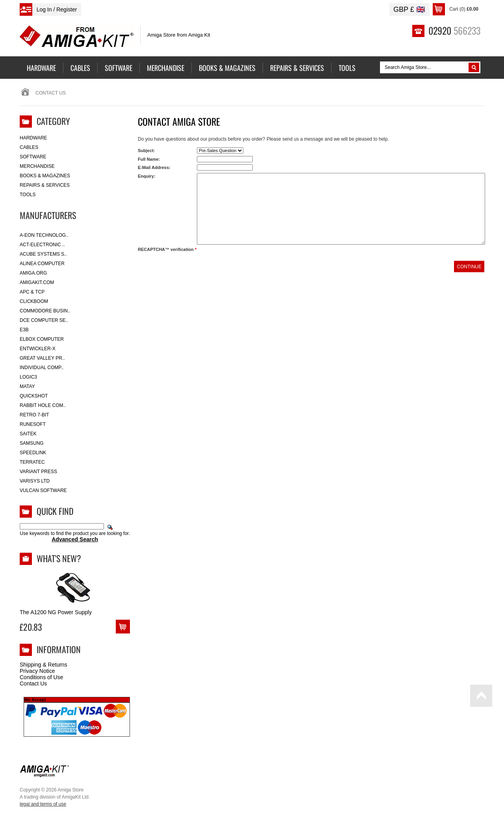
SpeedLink (33, 453)
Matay (27, 386)
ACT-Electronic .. (42, 245)
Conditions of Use (42, 677)
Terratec (32, 462)
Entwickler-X (38, 349)
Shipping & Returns (44, 665)
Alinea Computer (42, 264)
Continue (469, 267)
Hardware (33, 138)
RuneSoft (33, 424)
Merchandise (37, 166)
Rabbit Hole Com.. (43, 405)
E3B (24, 330)
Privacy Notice (37, 671)
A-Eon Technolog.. (44, 235)
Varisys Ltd (35, 481)
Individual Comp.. (42, 368)
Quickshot (34, 396)
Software (33, 157)
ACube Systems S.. (43, 254)
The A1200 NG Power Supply (56, 612)
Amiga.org (33, 273)
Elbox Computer (42, 339)
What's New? (59, 558)
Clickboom (34, 301)
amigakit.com (37, 282)
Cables (29, 147)
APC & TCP (32, 292)
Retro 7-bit (34, 415)
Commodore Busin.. (45, 311)
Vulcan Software (43, 490)
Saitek (28, 434)
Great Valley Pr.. (42, 358)
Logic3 (28, 377)
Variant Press (38, 472)
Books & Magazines (45, 176)
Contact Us (33, 684)
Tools (28, 195)
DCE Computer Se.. (44, 320)
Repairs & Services (45, 185)
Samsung (32, 443)
